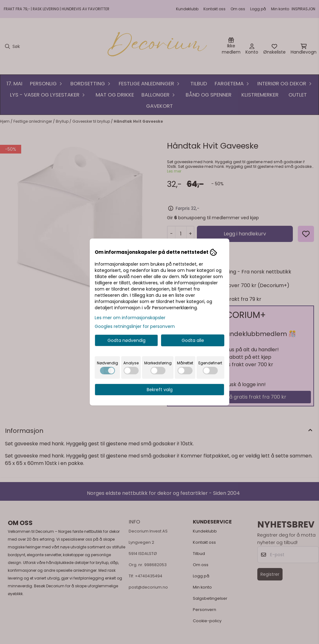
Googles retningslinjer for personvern (135, 326)
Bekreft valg (160, 390)
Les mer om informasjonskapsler (130, 318)
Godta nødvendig (126, 340)
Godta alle (193, 340)
